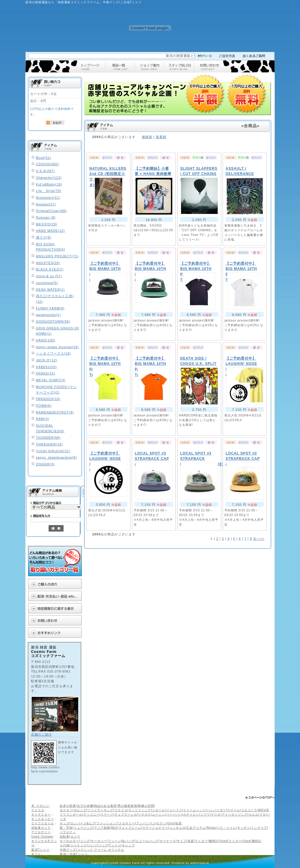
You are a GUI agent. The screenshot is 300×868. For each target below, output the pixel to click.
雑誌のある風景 (105, 806)
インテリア (259, 828)
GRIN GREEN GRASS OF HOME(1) (58, 331)
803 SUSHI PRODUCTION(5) (51, 247)
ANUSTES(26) (48, 263)
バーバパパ (174, 815)
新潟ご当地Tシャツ (74, 854)
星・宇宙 (66, 828)
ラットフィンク (140, 810)
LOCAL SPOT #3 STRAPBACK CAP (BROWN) (243, 459)
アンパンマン (146, 823)
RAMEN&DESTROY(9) (55, 412)
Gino (171, 823)
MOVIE (264, 810)
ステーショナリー (155, 828)
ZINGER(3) (45, 464)
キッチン (244, 828)
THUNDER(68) (48, 438)
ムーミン (158, 815)
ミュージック (83, 828)
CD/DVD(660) (48, 164)
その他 (65, 845)
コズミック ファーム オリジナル (101, 850)
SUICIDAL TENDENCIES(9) (50, 428)
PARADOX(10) (48, 399)
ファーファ (174, 810)
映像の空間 (146, 806)
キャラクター (41, 815)
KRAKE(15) (46, 373)
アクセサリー (41, 832)
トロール (158, 810)
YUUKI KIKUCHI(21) (53, 451)
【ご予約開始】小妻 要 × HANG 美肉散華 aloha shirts (153, 174)
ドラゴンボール (71, 815)
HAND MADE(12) (51, 231)
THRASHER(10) (50, 444)
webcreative (200, 863)
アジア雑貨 (102, 828)
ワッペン (115, 841)
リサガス (144, 815)
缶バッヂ (128, 841)
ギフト (36, 854)
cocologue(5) (47, 283)
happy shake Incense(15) (58, 347)
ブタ (262, 815)
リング (85, 841)
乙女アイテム (196, 828)
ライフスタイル (43, 823)
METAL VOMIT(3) (51, 380)
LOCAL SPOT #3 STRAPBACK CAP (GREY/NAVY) (152, 459)
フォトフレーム (130, 828)
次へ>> (259, 539)
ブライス (121, 810)
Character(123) (49, 178)
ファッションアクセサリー (116, 823)
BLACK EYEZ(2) (50, 269)
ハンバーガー (217, 810)
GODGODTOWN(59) (53, 321)
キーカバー (99, 841)
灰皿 (191, 841)
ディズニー (92, 815)
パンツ (92, 845)
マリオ (216, 815)
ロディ (161, 823)
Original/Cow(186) (52, 211)
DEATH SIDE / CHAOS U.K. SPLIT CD (198, 364)
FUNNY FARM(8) (50, 308)
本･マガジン (40, 806)
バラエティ (68, 832)
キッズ (65, 823)
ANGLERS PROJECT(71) (57, 256)
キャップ (128, 845)
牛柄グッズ (68, 850)
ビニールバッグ (147, 841)
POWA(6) (44, 406)
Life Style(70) (49, 191)
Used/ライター (231, 841)
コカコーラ (249, 810)
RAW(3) (43, 419)
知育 (179, 823)
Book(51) (44, 158)
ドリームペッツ (194, 810)
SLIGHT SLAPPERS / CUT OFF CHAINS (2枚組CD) (199, 174)
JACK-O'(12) (47, 360)
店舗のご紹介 (42, 734)
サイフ (181, 841)
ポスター (66, 810)
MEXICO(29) (47, 224)
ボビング (80, 810)
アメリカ (38, 810)
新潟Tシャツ (40, 850)
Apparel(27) (46, 204)
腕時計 (214, 841)
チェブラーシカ (126, 815)
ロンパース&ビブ (83, 823)
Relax (211, 828)
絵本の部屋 (68, 806)
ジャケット (79, 845)
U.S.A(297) (45, 171)
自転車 (65, 836)
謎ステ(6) (44, 237)
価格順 (147, 137)
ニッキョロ (177, 828)
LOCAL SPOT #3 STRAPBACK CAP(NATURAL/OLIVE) (202, 459)
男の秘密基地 (127, 806)
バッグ (103, 845)
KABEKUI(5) (46, 367)
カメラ (75, 836)
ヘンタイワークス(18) (54, 353)
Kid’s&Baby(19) (49, 184)
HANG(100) (46, 340)
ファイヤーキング (100, 810)
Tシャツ (115, 845)
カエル (254, 815)
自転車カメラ (41, 828)
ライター (201, 841)
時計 (115, 828)
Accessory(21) (48, 198)
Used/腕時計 (252, 841)
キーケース (168, 841)
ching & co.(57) (49, 276)
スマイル (233, 810)
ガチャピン (191, 815)
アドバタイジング (235, 815)
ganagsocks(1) (48, 315)
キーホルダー (69, 841)
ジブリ (205, 815)
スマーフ (107, 815)
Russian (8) (46, 217)
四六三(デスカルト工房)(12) (55, 299)
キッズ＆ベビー (43, 819)
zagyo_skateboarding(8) (57, 457)
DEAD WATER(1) (51, 290)
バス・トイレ (226, 828)
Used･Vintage (42, 836)
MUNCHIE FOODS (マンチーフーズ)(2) (56, 390)
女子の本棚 (85, 806)
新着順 (161, 137)
